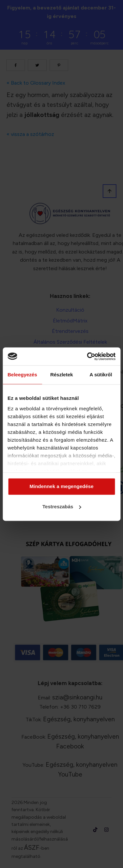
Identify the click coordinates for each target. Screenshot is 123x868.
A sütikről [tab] (101, 375)
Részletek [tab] (61, 375)
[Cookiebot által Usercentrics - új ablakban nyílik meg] (88, 356)
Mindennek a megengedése (61, 487)
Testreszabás (62, 507)
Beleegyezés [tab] (22, 375)
